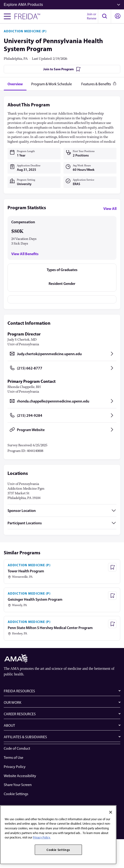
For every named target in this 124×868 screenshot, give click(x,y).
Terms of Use (14, 758)
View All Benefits (25, 254)
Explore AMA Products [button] (62, 5)
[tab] (15, 84)
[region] (58, 835)
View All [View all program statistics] (110, 209)
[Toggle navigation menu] (7, 16)
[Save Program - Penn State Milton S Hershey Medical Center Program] (112, 624)
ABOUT (9, 725)
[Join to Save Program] (62, 69)
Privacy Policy (15, 767)
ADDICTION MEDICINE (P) (25, 31)
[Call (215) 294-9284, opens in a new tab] (62, 415)
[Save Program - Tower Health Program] (112, 567)
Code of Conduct (17, 748)
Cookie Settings (16, 794)
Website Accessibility (20, 776)
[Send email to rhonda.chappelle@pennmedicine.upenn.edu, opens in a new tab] (62, 401)
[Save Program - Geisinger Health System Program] (112, 596)
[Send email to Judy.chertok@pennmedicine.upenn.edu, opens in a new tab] (62, 354)
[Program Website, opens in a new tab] (62, 430)
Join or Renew (92, 16)
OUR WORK (13, 702)
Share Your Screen (18, 785)
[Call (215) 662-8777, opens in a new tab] (62, 368)
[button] (105, 16)
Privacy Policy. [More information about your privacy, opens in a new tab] (42, 837)
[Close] (111, 812)
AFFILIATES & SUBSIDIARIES (25, 737)
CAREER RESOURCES (20, 714)
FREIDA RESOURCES (19, 691)
